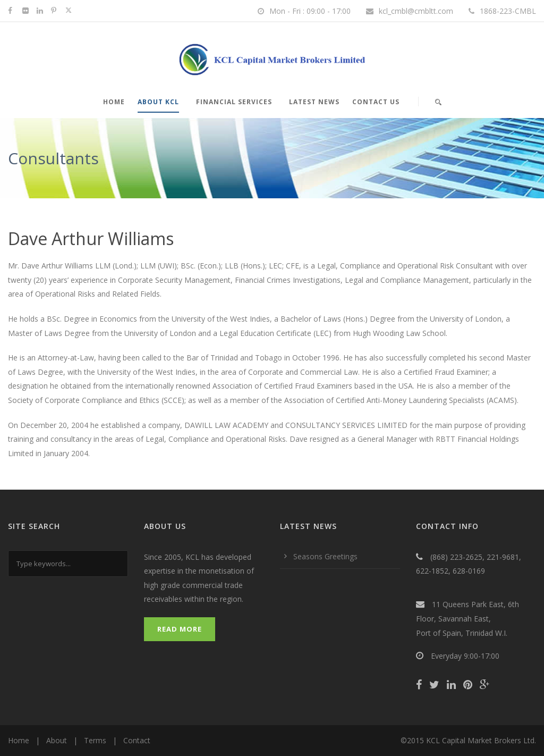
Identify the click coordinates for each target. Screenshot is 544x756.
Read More (180, 629)
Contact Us (376, 102)
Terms (95, 740)
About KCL (158, 102)
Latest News (314, 102)
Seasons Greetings (325, 556)
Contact (137, 740)
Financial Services (234, 102)
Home (114, 102)
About (57, 740)
